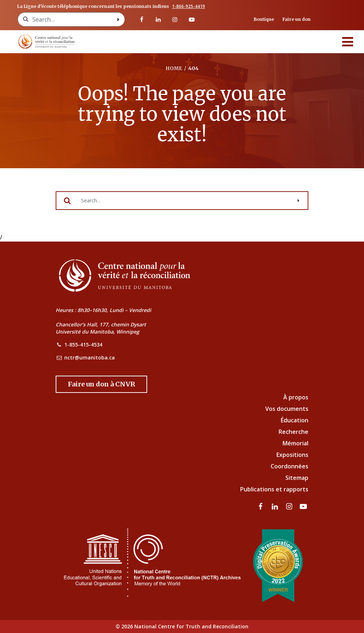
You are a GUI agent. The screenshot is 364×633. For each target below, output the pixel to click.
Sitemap (297, 478)
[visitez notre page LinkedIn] (158, 19)
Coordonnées (290, 466)
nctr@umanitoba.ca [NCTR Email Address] (90, 357)
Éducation (295, 420)
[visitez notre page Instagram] (175, 19)
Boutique (264, 19)
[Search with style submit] (118, 19)
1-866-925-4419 (188, 6)
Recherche (293, 432)
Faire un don (297, 19)
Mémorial (295, 443)
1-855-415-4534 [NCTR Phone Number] (83, 345)
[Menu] (348, 42)
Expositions (292, 455)
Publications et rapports (274, 489)
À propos (296, 397)
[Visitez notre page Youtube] (191, 19)
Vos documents (287, 409)
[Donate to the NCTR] (101, 384)
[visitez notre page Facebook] (141, 19)
